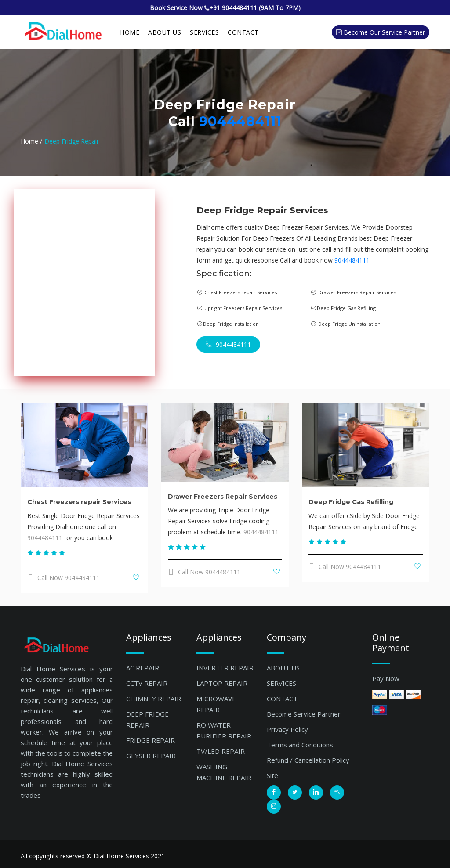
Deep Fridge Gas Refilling (351, 502)
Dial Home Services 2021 (129, 856)
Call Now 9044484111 (64, 578)
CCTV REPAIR (147, 683)
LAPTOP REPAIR (222, 683)
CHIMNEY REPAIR (154, 699)
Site (272, 775)
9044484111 (240, 121)
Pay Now (386, 678)
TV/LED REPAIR (221, 751)
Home (130, 32)
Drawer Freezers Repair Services (223, 497)
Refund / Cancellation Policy (308, 760)
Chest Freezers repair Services (79, 502)
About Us (165, 32)
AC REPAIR (143, 668)
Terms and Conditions (300, 745)
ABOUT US (283, 668)
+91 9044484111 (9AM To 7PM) (255, 8)
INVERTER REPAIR (225, 668)
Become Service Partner (304, 714)
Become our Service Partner (381, 32)
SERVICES (204, 32)
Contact (243, 32)
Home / (31, 141)
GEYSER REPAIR (151, 756)
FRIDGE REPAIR (151, 740)
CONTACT (282, 699)
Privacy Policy (287, 729)
